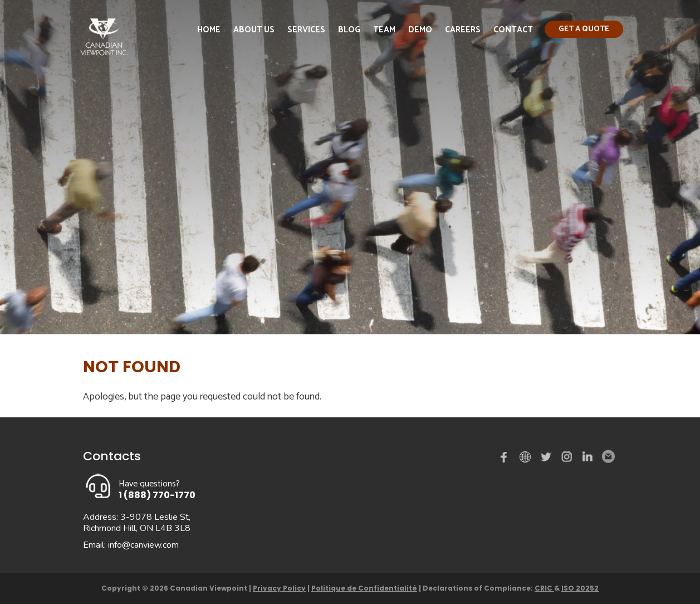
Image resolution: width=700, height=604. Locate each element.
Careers (463, 30)
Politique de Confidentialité (364, 588)
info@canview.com (143, 545)
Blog (349, 30)
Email (608, 457)
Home (209, 30)
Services (306, 30)
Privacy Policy (279, 588)
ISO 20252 (580, 588)
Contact (513, 30)
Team (384, 30)
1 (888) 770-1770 (157, 495)
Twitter (547, 459)
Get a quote (584, 29)
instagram (567, 459)
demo (527, 457)
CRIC (544, 588)
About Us (254, 30)
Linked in (588, 459)
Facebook (506, 459)
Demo (420, 30)
